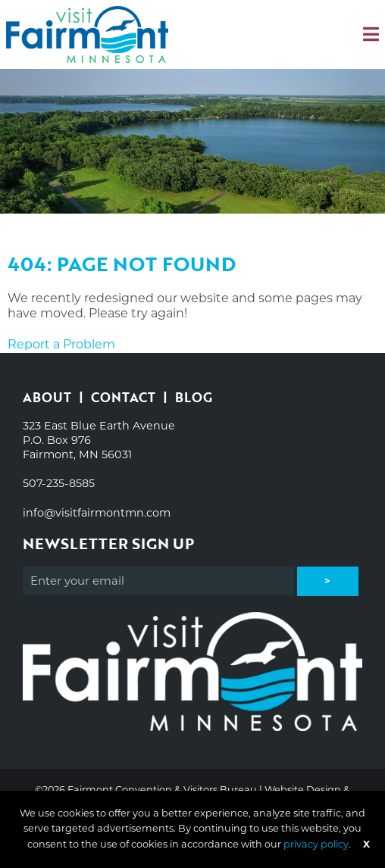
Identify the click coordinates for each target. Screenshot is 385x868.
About (47, 397)
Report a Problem (61, 344)
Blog (194, 397)
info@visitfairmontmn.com (97, 513)
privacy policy (316, 844)
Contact (123, 397)
